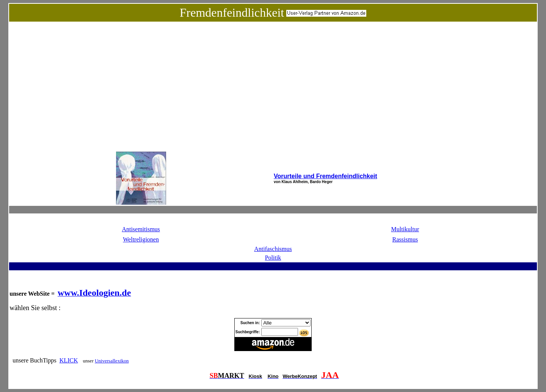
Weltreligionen (141, 239)
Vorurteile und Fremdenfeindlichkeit (326, 176)
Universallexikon (112, 361)
